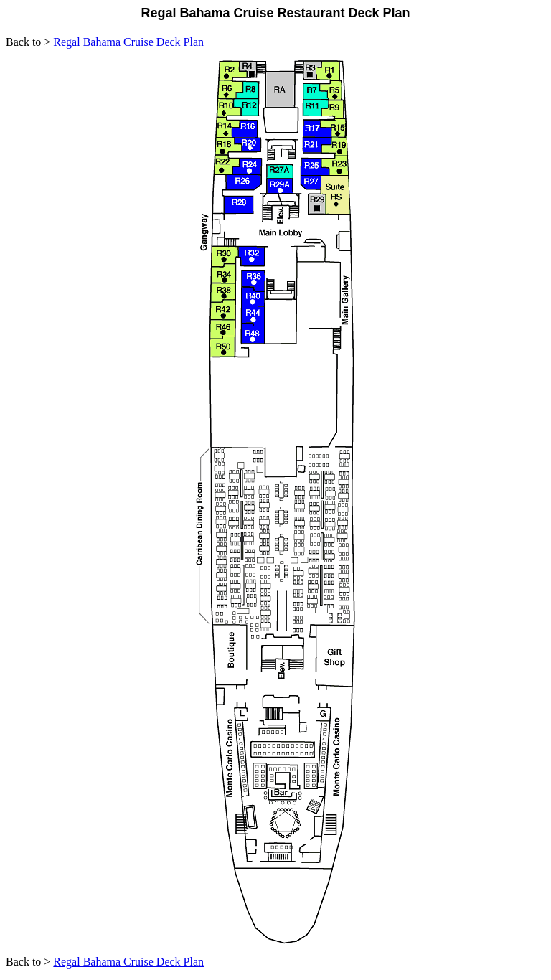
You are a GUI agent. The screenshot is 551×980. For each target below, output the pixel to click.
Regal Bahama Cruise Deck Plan (128, 42)
